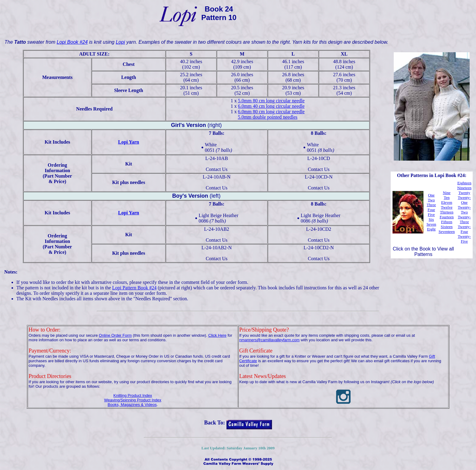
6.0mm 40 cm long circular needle (271, 106)
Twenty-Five (464, 239)
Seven (431, 224)
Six (431, 219)
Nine (447, 193)
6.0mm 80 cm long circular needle (271, 112)
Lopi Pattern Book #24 (134, 288)
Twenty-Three (464, 219)
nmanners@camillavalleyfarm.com (269, 340)
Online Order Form (115, 335)
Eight (431, 229)
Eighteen (464, 183)
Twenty (464, 193)
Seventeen (447, 232)
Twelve (447, 207)
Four (431, 210)
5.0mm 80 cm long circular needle (271, 101)
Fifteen (447, 222)
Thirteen (447, 212)
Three (431, 205)
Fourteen (447, 217)
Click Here (217, 335)
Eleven (447, 202)
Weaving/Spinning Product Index (133, 400)
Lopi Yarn (129, 142)
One (431, 195)
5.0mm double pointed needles (267, 117)
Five (431, 215)
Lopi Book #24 (72, 42)
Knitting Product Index (133, 395)
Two (431, 200)
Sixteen (447, 227)
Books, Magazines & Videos (132, 405)
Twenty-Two (464, 210)
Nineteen (464, 188)
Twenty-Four (464, 229)
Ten (447, 198)
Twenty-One (464, 200)
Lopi (120, 42)
